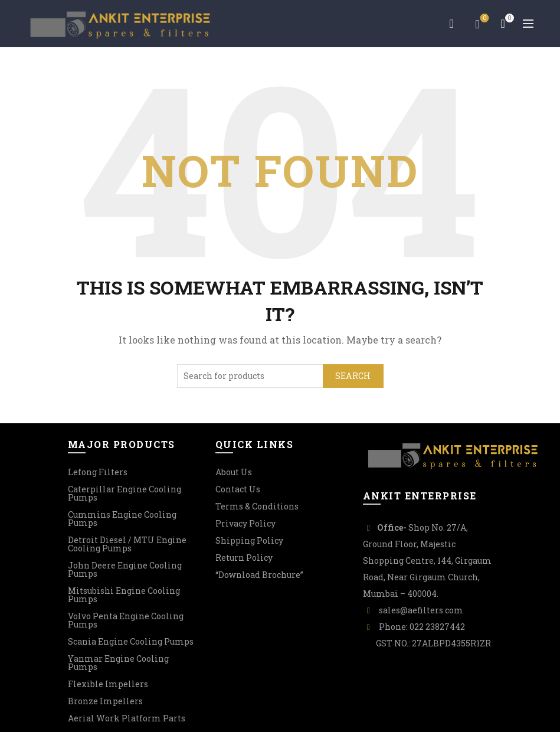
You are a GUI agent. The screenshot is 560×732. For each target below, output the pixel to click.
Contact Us (238, 489)
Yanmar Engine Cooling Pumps (118, 663)
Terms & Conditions (257, 506)
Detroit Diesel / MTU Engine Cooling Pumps (127, 544)
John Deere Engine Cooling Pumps (125, 569)
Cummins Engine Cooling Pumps (122, 519)
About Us (234, 472)
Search (353, 376)
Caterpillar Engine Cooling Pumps (125, 493)
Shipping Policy (249, 540)
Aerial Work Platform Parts (127, 718)
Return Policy (244, 558)
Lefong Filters (98, 472)
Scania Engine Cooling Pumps (131, 641)
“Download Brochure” (259, 575)
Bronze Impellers (105, 701)
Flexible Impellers (108, 684)
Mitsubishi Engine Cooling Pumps (124, 595)
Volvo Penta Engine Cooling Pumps (126, 620)
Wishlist (484, 19)
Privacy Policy (245, 523)
